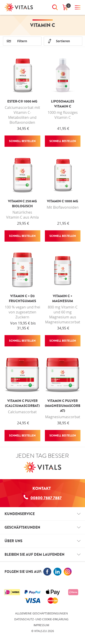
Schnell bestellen (22, 141)
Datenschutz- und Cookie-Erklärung (41, 619)
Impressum (41, 625)
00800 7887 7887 (43, 498)
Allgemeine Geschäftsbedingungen (41, 613)
